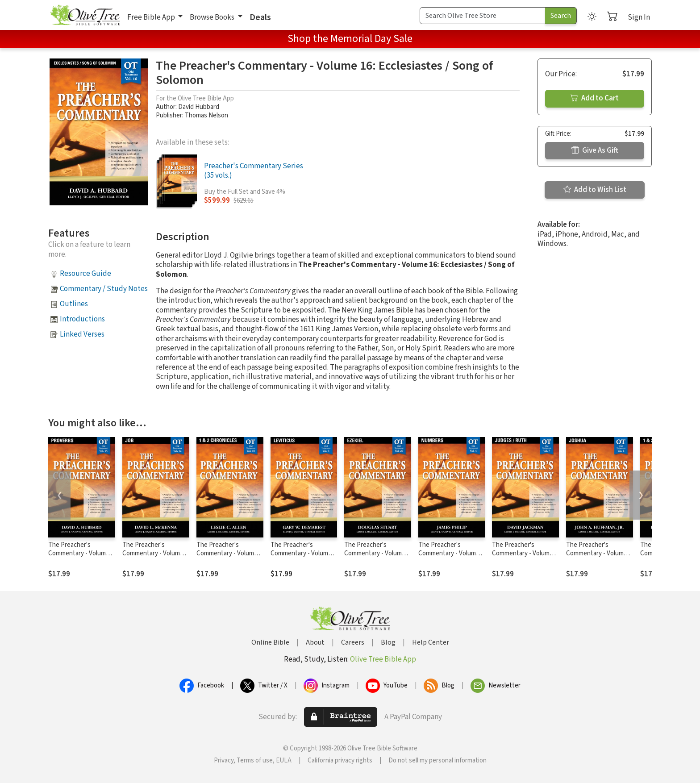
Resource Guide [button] (85, 274)
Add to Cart (595, 98)
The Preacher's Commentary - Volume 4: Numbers (449, 553)
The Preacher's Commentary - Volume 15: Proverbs (79, 553)
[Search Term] (483, 16)
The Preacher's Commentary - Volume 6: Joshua (600, 553)
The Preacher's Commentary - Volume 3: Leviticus (301, 553)
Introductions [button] (82, 319)
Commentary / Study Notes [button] (104, 289)
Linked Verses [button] (82, 334)
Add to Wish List (595, 190)
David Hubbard (199, 107)
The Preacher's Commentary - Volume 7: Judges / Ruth (525, 553)
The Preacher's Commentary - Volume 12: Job (153, 553)
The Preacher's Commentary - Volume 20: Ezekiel (375, 553)
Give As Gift (595, 150)
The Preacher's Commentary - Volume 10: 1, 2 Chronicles (227, 553)
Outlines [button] (74, 304)
